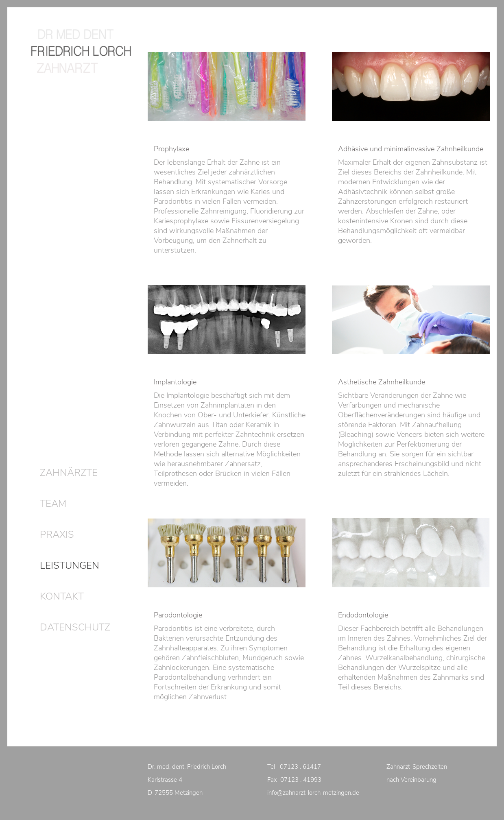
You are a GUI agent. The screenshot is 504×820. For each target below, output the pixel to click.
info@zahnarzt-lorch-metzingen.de (313, 793)
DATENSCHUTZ (75, 627)
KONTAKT (62, 596)
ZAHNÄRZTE (69, 473)
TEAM (53, 504)
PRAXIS (57, 534)
